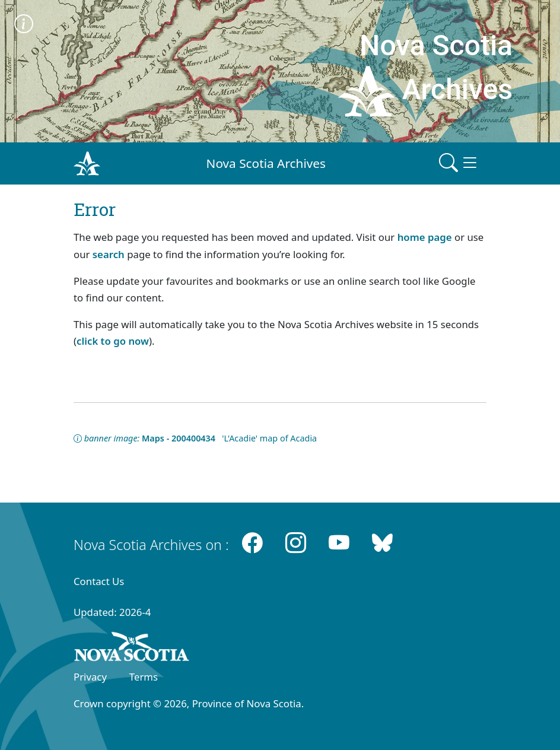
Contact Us (99, 581)
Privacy (90, 677)
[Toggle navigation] (459, 163)
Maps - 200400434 (179, 438)
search (109, 254)
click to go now (113, 341)
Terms (144, 677)
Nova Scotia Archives (266, 163)
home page (425, 237)
